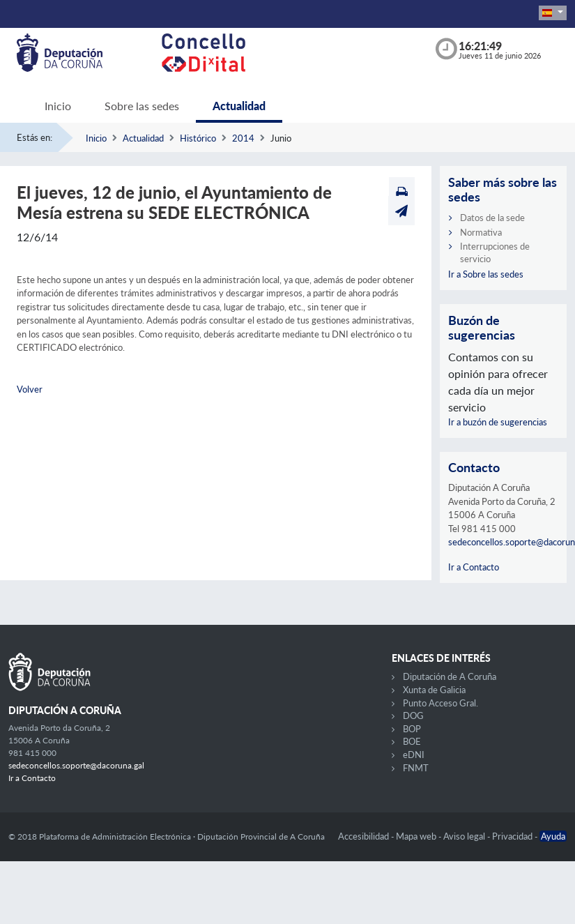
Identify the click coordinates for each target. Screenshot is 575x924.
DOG (413, 715)
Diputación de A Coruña (450, 676)
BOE (412, 741)
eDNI (414, 755)
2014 (243, 138)
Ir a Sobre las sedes (486, 274)
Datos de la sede (492, 218)
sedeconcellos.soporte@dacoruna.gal (76, 765)
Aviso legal (465, 836)
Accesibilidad (365, 836)
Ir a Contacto (474, 567)
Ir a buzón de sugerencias (498, 422)
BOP (412, 729)
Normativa (481, 232)
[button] (553, 13)
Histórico (198, 138)
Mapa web (417, 836)
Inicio (58, 106)
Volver (30, 389)
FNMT (416, 768)
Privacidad (513, 836)
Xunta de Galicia (434, 690)
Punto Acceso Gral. (440, 703)
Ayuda (553, 836)
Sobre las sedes (142, 106)
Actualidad (239, 106)
